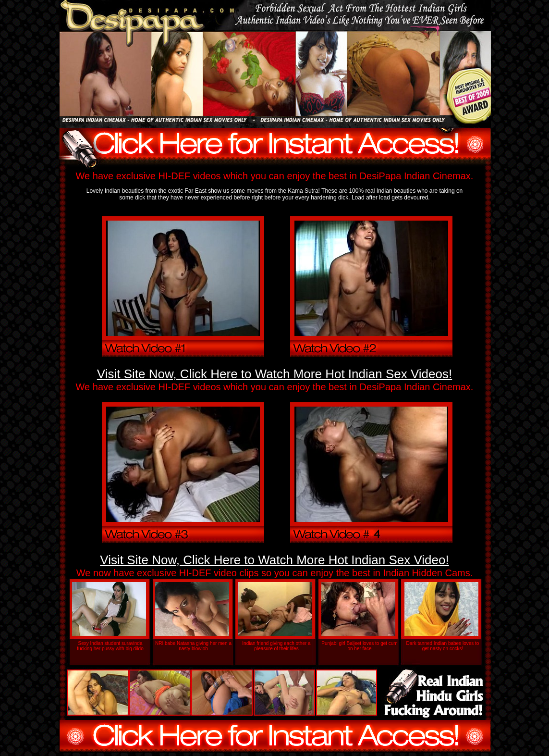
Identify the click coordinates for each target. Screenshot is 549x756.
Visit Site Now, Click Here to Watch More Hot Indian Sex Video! (274, 560)
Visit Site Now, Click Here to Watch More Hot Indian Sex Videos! (274, 374)
